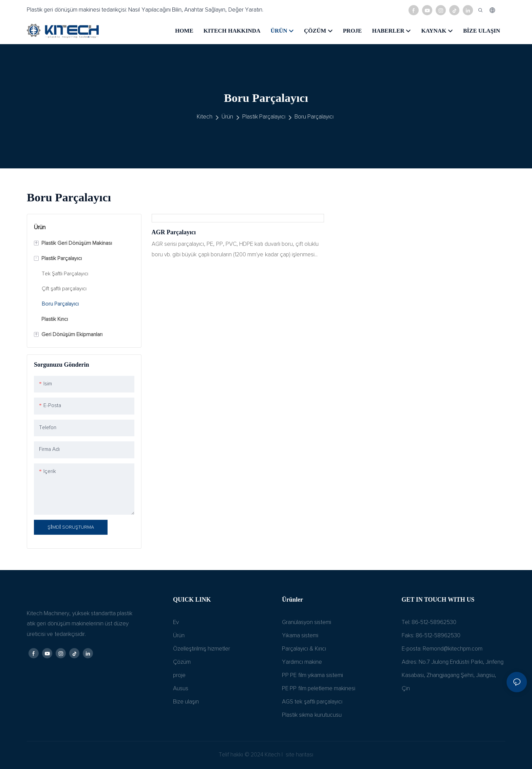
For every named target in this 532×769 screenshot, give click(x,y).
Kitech (205, 117)
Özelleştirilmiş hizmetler (202, 649)
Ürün (227, 117)
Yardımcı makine (302, 662)
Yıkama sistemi (300, 636)
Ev (176, 622)
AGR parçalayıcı (174, 232)
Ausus (181, 689)
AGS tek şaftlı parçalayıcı (312, 702)
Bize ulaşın (186, 702)
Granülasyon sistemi (307, 622)
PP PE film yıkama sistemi (312, 675)
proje (179, 675)
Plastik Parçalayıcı (264, 117)
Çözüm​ (182, 662)
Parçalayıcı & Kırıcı (304, 649)
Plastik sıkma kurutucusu (312, 715)
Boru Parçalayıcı (314, 117)
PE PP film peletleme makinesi (319, 689)
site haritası (299, 755)
